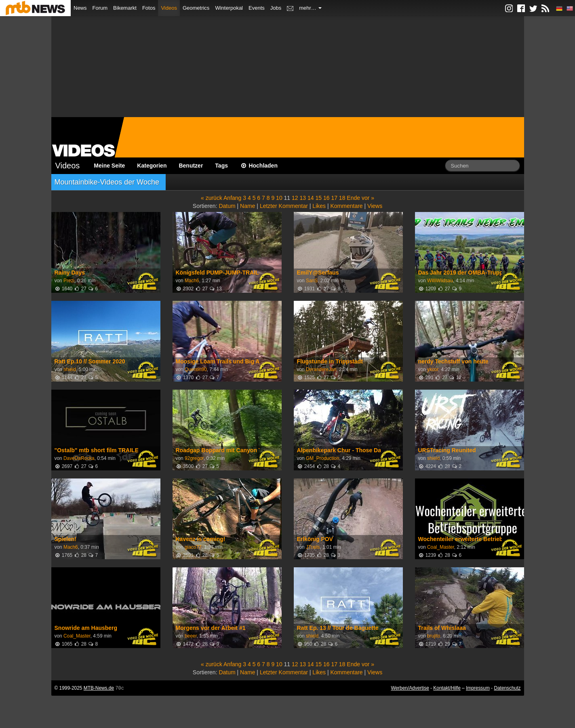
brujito (434, 636)
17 (334, 198)
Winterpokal (229, 8)
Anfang (232, 198)
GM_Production (323, 458)
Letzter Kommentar (284, 206)
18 (342, 198)
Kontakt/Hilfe (447, 688)
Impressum (478, 688)
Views (375, 206)
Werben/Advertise (410, 688)
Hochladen (259, 166)
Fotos (149, 8)
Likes (319, 206)
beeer (191, 636)
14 (311, 198)
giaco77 (193, 547)
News (80, 8)
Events (257, 8)
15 (318, 198)
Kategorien (152, 166)
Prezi (69, 281)
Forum (100, 8)
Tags (221, 166)
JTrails (313, 547)
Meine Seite (109, 166)
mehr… (310, 8)
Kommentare (346, 206)
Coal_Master (441, 547)
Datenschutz (507, 688)
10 (279, 198)
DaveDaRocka (79, 458)
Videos (169, 8)
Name (247, 206)
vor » (368, 198)
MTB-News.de (99, 688)
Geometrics (196, 8)
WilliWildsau (440, 281)
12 (295, 198)
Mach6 (192, 281)
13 (303, 198)
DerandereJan (321, 369)
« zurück (212, 198)
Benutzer (191, 166)
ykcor (433, 369)
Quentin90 (196, 369)
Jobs (276, 8)
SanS (312, 281)
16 (326, 198)
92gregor (194, 458)
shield (70, 369)
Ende (353, 198)
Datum (227, 206)
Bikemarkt (125, 8)
